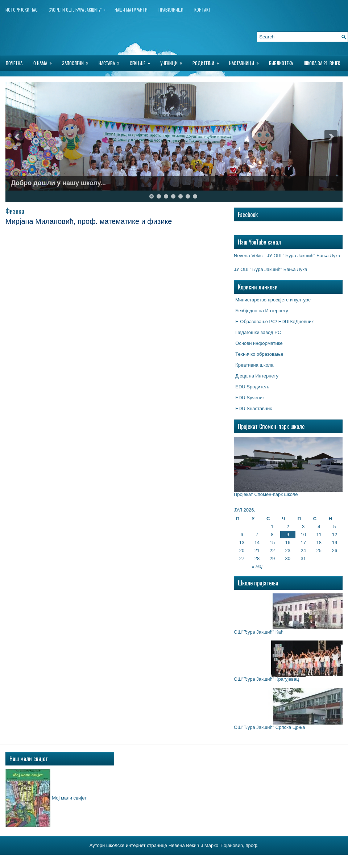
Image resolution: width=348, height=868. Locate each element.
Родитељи (208, 61)
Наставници (246, 61)
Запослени (78, 61)
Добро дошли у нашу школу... (58, 183)
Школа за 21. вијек (322, 63)
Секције (142, 61)
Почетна (14, 63)
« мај (257, 566)
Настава (111, 61)
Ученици (174, 61)
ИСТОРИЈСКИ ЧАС (22, 10)
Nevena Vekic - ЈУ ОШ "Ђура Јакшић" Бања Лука (287, 256)
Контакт (203, 10)
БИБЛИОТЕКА (281, 63)
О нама (45, 61)
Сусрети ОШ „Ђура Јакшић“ (79, 8)
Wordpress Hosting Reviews (217, 860)
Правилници (171, 10)
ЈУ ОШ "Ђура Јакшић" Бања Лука (270, 269)
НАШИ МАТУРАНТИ (131, 10)
